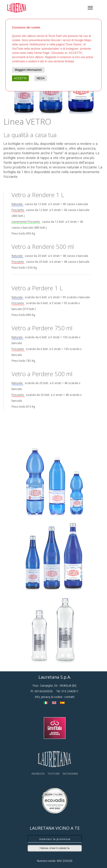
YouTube (54, 774)
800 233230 (65, 861)
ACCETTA (20, 78)
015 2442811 (70, 691)
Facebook (38, 774)
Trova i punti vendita (55, 848)
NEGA (41, 78)
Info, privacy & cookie (49, 697)
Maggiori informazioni (28, 70)
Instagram (70, 774)
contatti (69, 697)
